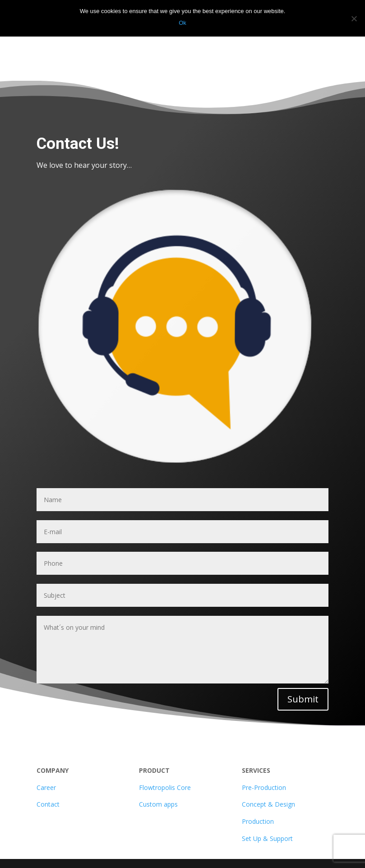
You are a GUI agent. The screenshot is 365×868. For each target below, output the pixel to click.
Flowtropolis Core (165, 787)
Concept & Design (268, 804)
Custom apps (158, 804)
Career (46, 787)
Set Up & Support (267, 838)
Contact (48, 804)
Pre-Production (264, 787)
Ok (182, 23)
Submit (303, 699)
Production (258, 821)
